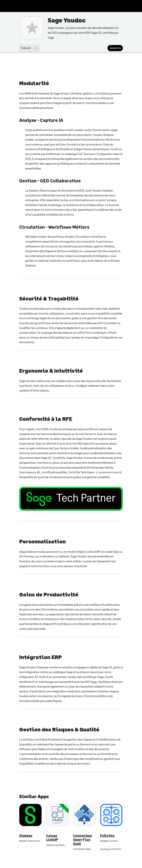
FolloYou (107, 836)
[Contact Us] (115, 48)
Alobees (26, 836)
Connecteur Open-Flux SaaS (83, 840)
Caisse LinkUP (52, 838)
